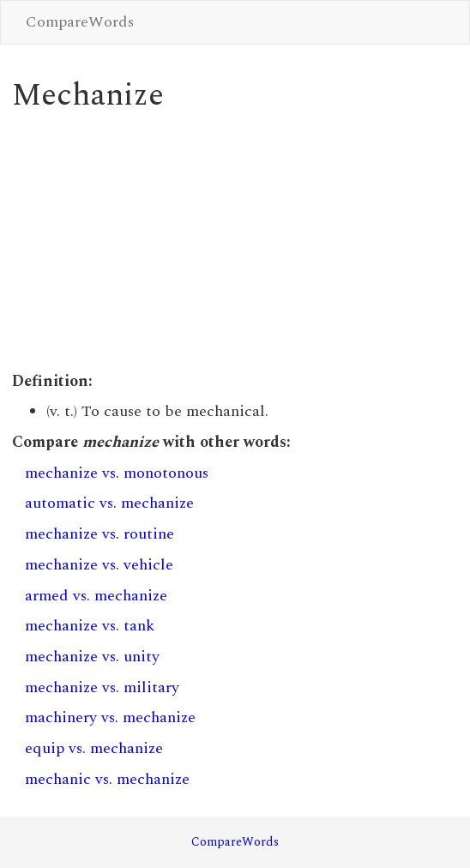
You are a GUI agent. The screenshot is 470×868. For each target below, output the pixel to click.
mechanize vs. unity (92, 657)
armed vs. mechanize (96, 596)
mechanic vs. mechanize (107, 779)
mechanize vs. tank (90, 626)
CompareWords (80, 22)
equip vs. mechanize (94, 748)
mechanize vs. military (102, 687)
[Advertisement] (235, 242)
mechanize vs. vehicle (99, 565)
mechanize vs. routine (99, 534)
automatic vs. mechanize (109, 503)
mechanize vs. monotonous (117, 473)
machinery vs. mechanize (110, 717)
